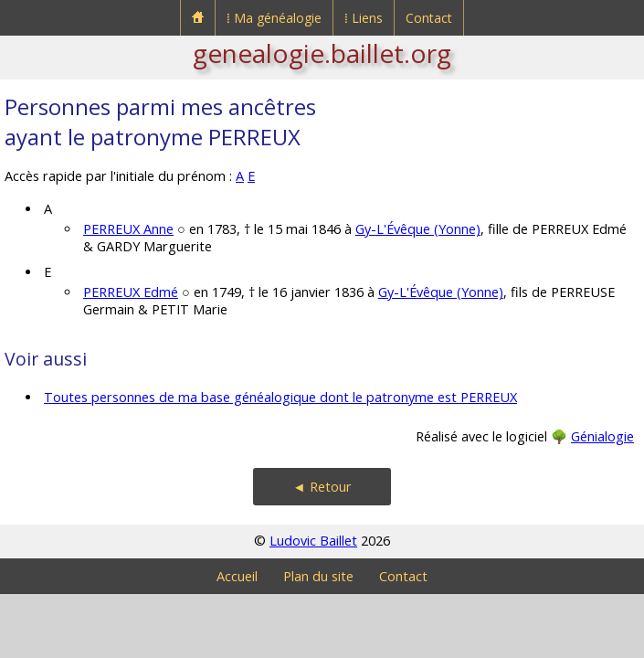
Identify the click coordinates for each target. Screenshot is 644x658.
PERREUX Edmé (131, 292)
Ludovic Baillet (313, 541)
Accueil (237, 576)
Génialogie (602, 436)
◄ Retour (322, 487)
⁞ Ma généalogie (274, 18)
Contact (429, 18)
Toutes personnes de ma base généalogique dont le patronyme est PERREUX (280, 397)
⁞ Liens (364, 18)
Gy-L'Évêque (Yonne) (418, 229)
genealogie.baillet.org (322, 53)
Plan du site (318, 576)
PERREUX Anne (128, 229)
